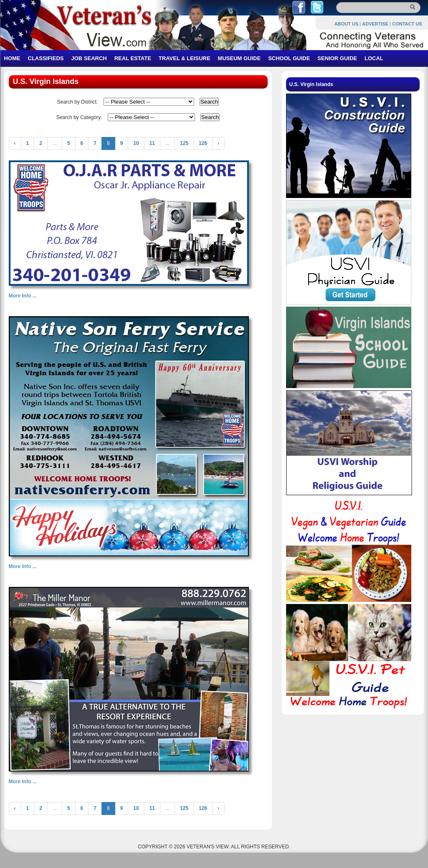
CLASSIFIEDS (46, 58)
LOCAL (374, 58)
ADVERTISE (375, 24)
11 (152, 143)
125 (184, 143)
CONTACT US (407, 24)
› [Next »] (218, 143)
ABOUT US (346, 24)
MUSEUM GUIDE (239, 58)
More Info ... (23, 296)
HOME (12, 58)
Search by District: (77, 102)
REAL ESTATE (133, 58)
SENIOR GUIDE (337, 58)
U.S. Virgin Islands (311, 84)
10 (136, 143)
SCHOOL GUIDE (289, 58)
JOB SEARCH (89, 58)
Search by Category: (79, 117)
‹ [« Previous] (15, 143)
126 (203, 143)
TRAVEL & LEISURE (185, 58)
